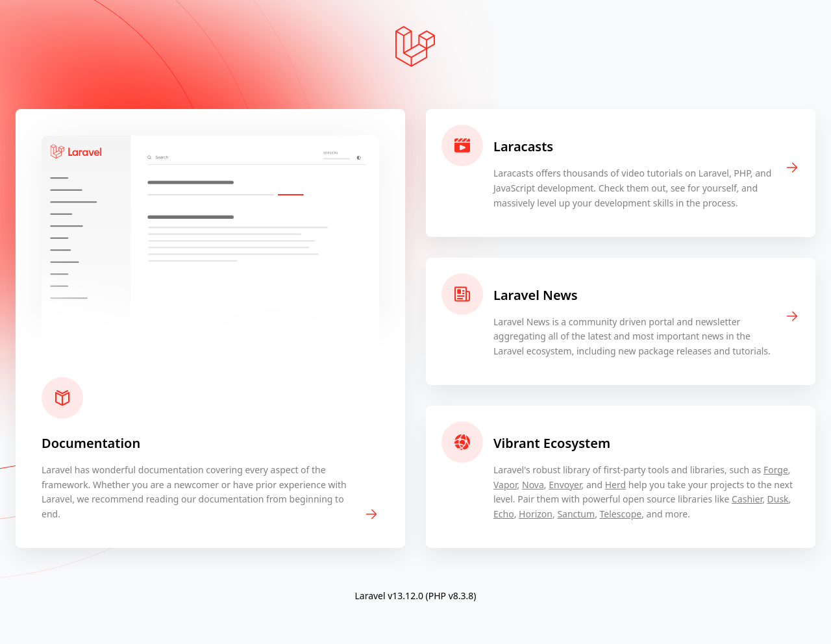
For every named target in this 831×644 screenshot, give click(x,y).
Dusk (778, 499)
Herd (615, 485)
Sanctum (576, 514)
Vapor (505, 485)
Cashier (747, 499)
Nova (533, 485)
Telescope (621, 514)
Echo (504, 514)
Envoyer (565, 485)
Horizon (536, 514)
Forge (776, 470)
